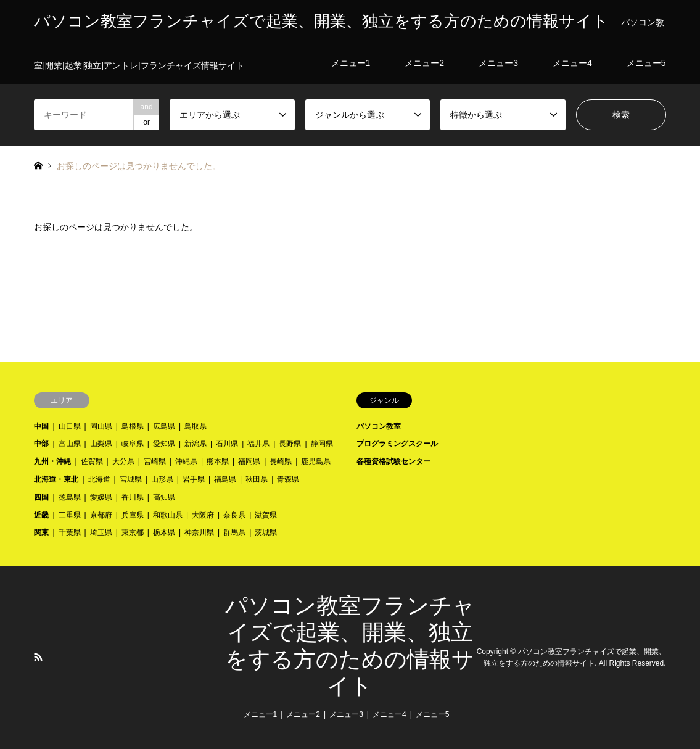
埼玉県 (101, 532)
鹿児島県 (316, 461)
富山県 (70, 444)
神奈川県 (199, 532)
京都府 (101, 515)
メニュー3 (346, 714)
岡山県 (101, 426)
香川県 (133, 497)
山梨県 (101, 444)
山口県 (70, 426)
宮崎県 (155, 461)
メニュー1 (261, 714)
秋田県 (257, 479)
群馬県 (234, 532)
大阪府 (203, 515)
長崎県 (281, 461)
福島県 (225, 479)
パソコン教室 (379, 426)
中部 (41, 444)
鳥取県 (196, 426)
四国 (41, 497)
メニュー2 (303, 714)
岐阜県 (133, 444)
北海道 (99, 479)
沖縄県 (186, 461)
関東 (41, 532)
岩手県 (194, 479)
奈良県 (234, 515)
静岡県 (322, 444)
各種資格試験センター (393, 461)
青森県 (288, 479)
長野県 (290, 444)
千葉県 (70, 532)
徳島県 (70, 497)
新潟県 (196, 444)
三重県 (70, 515)
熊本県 (218, 461)
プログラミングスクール (397, 444)
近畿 (41, 515)
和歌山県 (168, 515)
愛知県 (164, 444)
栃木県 (164, 532)
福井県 (258, 444)
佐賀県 (92, 461)
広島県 (164, 426)
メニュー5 (433, 714)
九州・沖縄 (52, 461)
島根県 (133, 426)
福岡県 (249, 461)
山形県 (162, 479)
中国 (41, 426)
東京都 (133, 532)
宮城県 (131, 479)
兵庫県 (133, 515)
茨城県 (266, 532)
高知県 (164, 497)
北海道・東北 (56, 479)
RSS (38, 657)
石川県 (227, 444)
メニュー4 (389, 714)
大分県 (123, 461)
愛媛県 (101, 497)
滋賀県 (266, 515)
